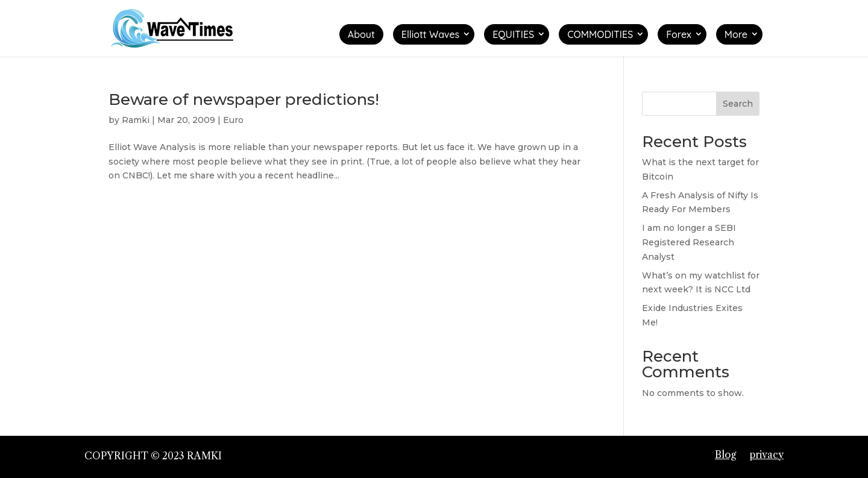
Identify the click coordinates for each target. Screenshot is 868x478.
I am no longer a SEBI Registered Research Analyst (689, 242)
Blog (725, 454)
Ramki (136, 120)
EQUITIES (513, 34)
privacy (766, 454)
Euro (233, 120)
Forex (679, 34)
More (736, 34)
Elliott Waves (430, 34)
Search (738, 104)
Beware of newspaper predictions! (244, 99)
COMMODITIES (600, 34)
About (361, 34)
